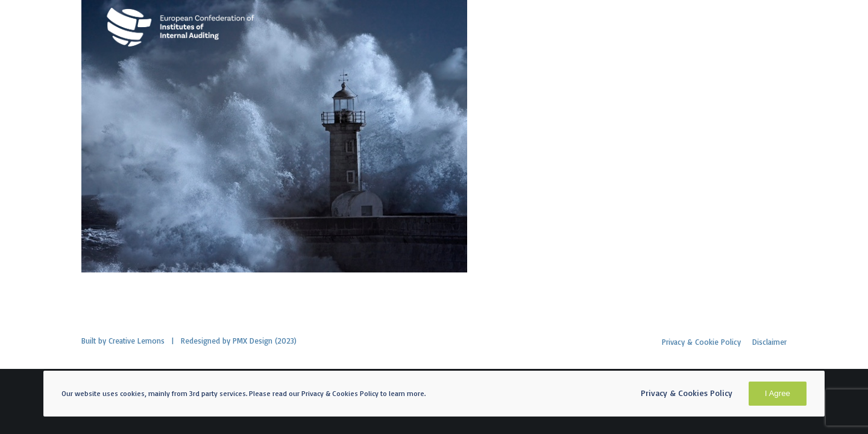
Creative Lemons (137, 341)
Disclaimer (769, 342)
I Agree (778, 393)
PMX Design (253, 341)
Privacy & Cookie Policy (701, 342)
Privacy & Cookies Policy (687, 393)
